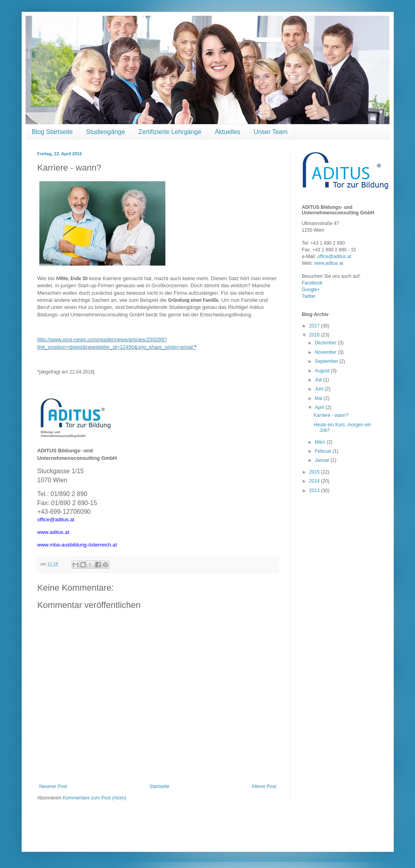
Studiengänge (106, 132)
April (320, 407)
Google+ (311, 290)
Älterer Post (264, 786)
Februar (323, 451)
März (321, 442)
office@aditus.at (334, 256)
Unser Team (270, 132)
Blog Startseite (52, 132)
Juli (319, 380)
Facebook (312, 283)
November (326, 352)
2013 (315, 491)
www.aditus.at (329, 263)
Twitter (309, 296)
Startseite (159, 786)
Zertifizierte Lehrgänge (170, 132)
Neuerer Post (53, 786)
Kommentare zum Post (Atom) (94, 798)
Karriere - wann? (331, 415)
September (327, 361)
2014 (315, 481)
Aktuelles (227, 132)
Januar (322, 460)
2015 (315, 472)
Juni (320, 389)
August (323, 371)
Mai (319, 398)
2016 (315, 335)
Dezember (326, 343)
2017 (315, 326)
